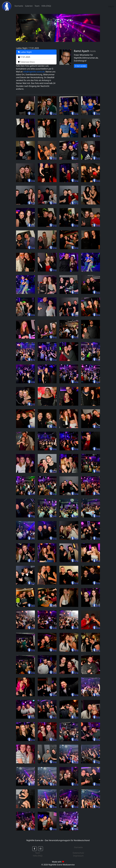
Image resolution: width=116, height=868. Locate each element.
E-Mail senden (81, 66)
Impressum (78, 856)
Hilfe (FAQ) (46, 6)
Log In (111, 6)
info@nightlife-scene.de (34, 72)
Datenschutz (78, 853)
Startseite (19, 6)
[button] (34, 849)
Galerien (29, 6)
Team (37, 6)
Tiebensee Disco (26, 62)
